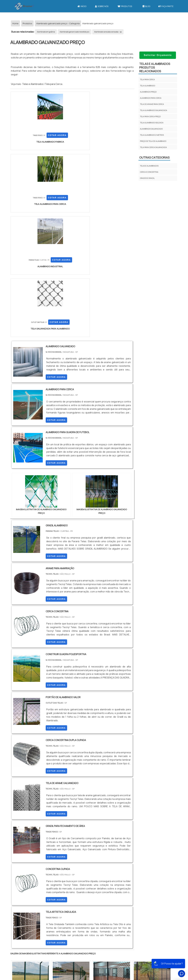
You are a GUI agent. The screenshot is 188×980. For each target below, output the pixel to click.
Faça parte (166, 6)
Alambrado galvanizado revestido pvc (75, 32)
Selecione (17, 882)
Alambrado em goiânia (46, 32)
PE (75, 882)
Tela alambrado (148, 86)
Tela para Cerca (54, 84)
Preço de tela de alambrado (153, 141)
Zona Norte (34, 907)
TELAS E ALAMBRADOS (149, 166)
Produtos (125, 6)
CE (89, 882)
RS (68, 882)
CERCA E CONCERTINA (149, 172)
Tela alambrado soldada (152, 123)
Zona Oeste (48, 907)
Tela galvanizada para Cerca (141, 948)
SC (61, 882)
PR (54, 882)
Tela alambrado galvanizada (154, 110)
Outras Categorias (154, 157)
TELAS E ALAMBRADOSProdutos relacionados (155, 67)
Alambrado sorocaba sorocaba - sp (108, 32)
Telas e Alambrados (33, 84)
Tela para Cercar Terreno (139, 958)
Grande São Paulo (89, 907)
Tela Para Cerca (134, 938)
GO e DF (98, 882)
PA (114, 882)
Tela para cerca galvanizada (153, 147)
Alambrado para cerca (151, 98)
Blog (146, 6)
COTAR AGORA (26, 143)
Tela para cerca (147, 80)
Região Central (19, 907)
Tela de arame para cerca (152, 104)
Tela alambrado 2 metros (152, 135)
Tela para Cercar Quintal (139, 953)
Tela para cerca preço (150, 116)
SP (48, 882)
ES (41, 882)
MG (34, 882)
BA (82, 882)
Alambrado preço (148, 92)
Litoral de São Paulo (109, 907)
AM (107, 882)
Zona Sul (61, 907)
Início (82, 6)
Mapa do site (95, 954)
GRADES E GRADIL (147, 178)
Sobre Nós (102, 6)
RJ (27, 882)
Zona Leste (73, 907)
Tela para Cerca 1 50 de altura (141, 943)
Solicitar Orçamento (158, 55)
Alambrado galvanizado (151, 129)
